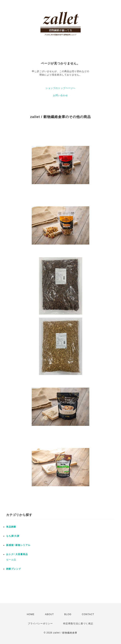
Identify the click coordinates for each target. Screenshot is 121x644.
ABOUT (49, 614)
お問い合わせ (61, 95)
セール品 (11, 560)
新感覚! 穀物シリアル (18, 545)
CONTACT (88, 614)
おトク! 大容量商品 (17, 554)
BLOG (68, 614)
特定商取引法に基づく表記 (78, 624)
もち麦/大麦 (13, 536)
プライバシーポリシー (40, 624)
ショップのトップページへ (61, 88)
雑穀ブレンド (14, 569)
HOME (31, 614)
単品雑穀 (11, 527)
